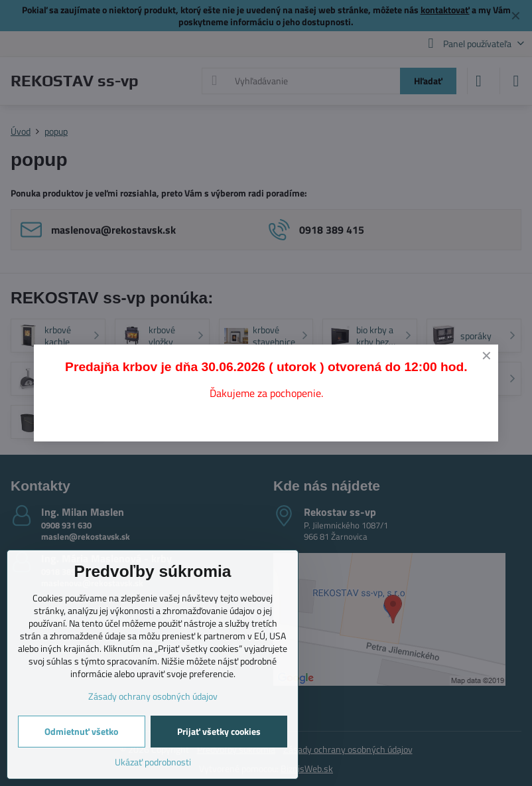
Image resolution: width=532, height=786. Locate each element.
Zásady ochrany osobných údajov (153, 696)
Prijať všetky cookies (219, 731)
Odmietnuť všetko (81, 731)
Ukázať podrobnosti (153, 762)
